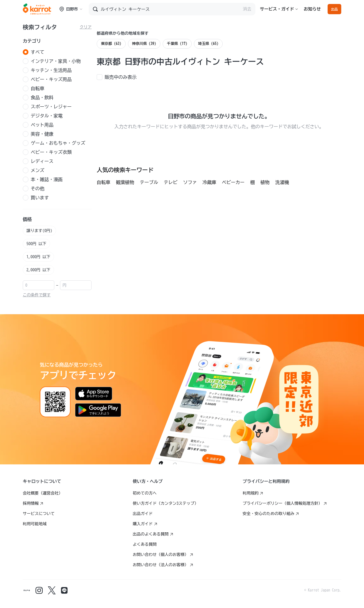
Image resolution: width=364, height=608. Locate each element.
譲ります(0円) (39, 231)
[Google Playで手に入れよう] (98, 410)
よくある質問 (145, 544)
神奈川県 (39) (144, 44)
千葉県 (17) (177, 44)
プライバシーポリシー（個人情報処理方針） (285, 503)
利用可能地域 (35, 524)
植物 (265, 182)
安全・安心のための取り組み (271, 514)
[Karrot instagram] (39, 590)
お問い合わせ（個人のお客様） (163, 555)
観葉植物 (125, 182)
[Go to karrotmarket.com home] (37, 9)
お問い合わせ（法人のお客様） (163, 565)
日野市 (71, 9)
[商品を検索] (170, 9)
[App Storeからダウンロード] (94, 394)
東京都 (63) (111, 44)
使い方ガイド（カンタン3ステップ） (166, 503)
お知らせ (312, 9)
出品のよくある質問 (153, 534)
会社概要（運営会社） (43, 493)
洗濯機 (282, 182)
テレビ (171, 182)
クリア (86, 27)
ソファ (190, 182)
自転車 (104, 182)
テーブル (149, 182)
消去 (247, 9)
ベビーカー (233, 182)
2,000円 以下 (38, 270)
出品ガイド (143, 514)
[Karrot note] (27, 590)
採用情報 (33, 503)
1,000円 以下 (38, 257)
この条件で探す (37, 295)
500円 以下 (36, 244)
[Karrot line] (64, 590)
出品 (334, 9)
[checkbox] (118, 76)
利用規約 (253, 493)
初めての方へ (145, 493)
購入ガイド (145, 524)
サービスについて (39, 514)
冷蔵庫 (209, 182)
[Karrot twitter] (52, 590)
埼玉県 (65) (208, 44)
